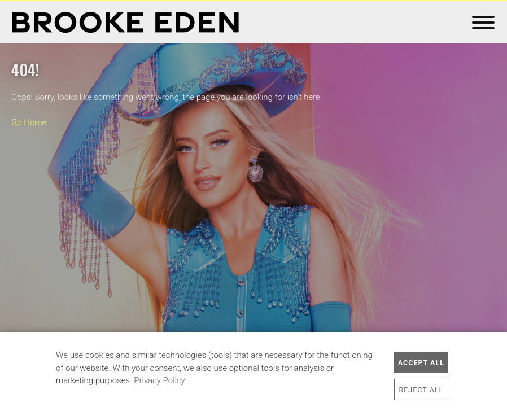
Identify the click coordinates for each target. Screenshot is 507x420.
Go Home (29, 123)
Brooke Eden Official (125, 23)
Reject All (421, 390)
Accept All (421, 363)
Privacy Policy (159, 380)
